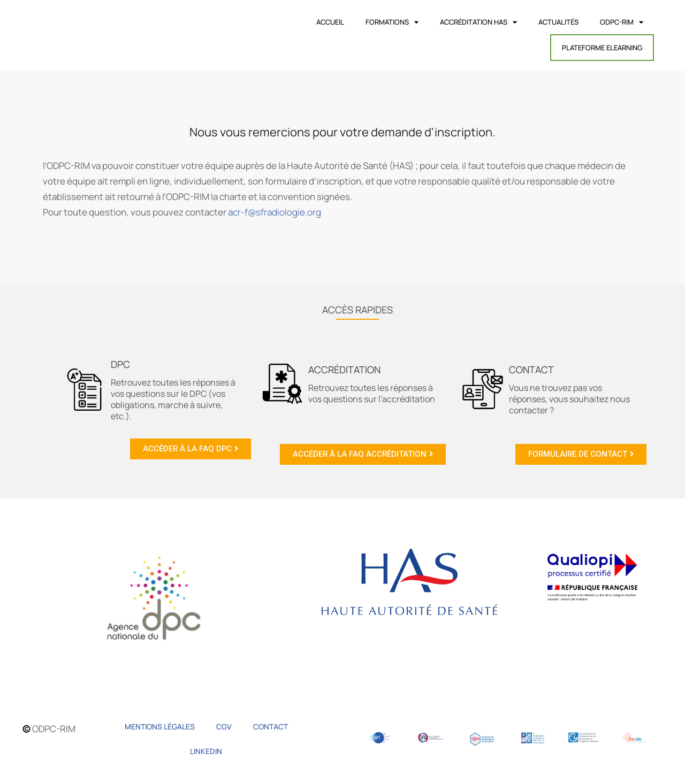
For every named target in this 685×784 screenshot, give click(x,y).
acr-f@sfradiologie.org (275, 212)
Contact (271, 727)
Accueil (330, 22)
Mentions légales (160, 727)
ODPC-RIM (622, 22)
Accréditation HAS (478, 22)
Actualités (558, 22)
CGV (224, 727)
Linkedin (206, 751)
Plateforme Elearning (602, 48)
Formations (392, 22)
